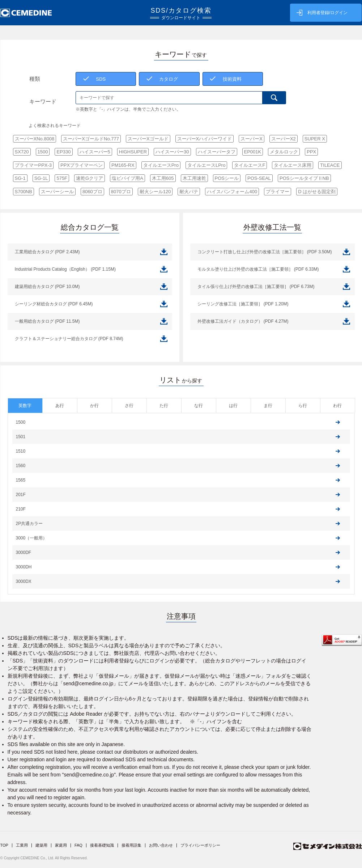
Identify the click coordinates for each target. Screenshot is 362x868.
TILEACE (330, 165)
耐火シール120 (155, 192)
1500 (43, 152)
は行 (233, 406)
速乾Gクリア (90, 178)
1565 (21, 480)
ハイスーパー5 (95, 152)
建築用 (41, 845)
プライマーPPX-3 (33, 165)
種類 (35, 79)
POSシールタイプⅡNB (304, 178)
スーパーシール (57, 192)
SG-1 (20, 178)
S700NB (24, 192)
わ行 (337, 406)
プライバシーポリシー (200, 845)
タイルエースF (250, 165)
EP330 (63, 152)
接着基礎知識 (102, 845)
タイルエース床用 (293, 165)
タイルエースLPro (206, 165)
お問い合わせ (161, 845)
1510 (21, 451)
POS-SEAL (259, 178)
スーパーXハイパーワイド (205, 139)
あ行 (60, 406)
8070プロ (121, 192)
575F (62, 178)
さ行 (129, 406)
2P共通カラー (29, 524)
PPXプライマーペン (82, 165)
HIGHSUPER (133, 152)
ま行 (268, 406)
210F (21, 509)
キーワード (43, 101)
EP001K (253, 152)
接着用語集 (131, 845)
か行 (94, 406)
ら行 (303, 406)
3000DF (24, 552)
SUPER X (315, 139)
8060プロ (92, 192)
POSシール (227, 178)
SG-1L (41, 178)
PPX (311, 152)
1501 (21, 437)
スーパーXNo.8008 (35, 139)
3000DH (24, 567)
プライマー (278, 192)
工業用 (22, 845)
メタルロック (284, 152)
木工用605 (163, 178)
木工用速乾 (194, 178)
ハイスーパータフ (217, 152)
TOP (4, 845)
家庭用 (61, 845)
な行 (199, 406)
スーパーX (252, 139)
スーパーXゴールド (148, 139)
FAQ (78, 845)
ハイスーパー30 (172, 152)
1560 (21, 466)
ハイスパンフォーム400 (232, 192)
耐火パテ (189, 192)
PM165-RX (123, 165)
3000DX (24, 581)
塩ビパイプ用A (127, 178)
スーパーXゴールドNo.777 (91, 139)
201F (21, 495)
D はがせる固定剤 (317, 192)
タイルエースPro (161, 165)
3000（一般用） (32, 538)
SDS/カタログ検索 (181, 13)
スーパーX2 (284, 139)
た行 (164, 406)
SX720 (22, 152)
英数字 (25, 406)
